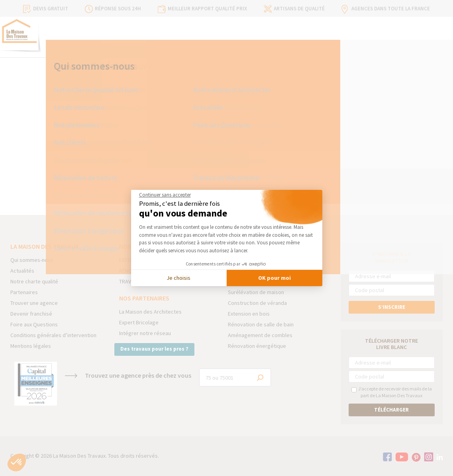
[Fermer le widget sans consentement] (165, 195)
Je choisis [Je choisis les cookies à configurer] (178, 278)
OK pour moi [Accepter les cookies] (275, 278)
